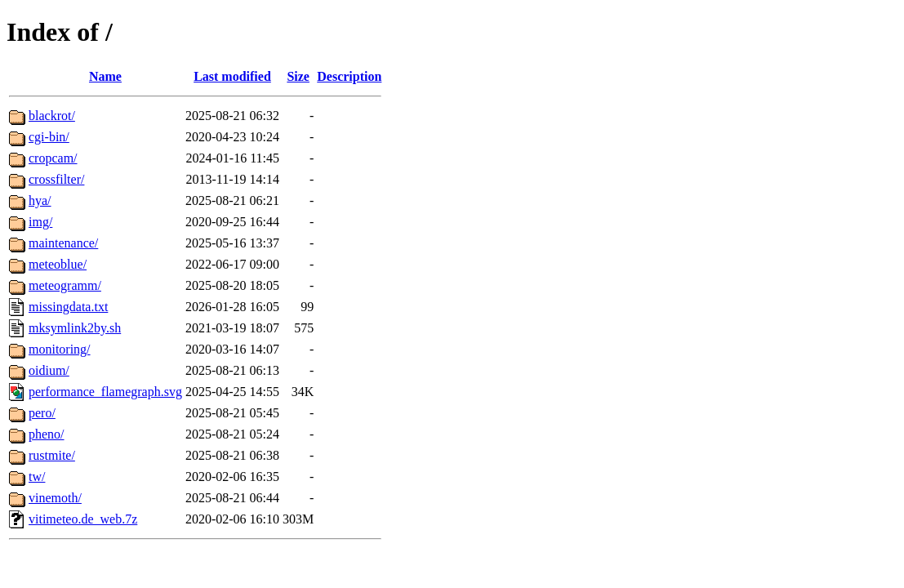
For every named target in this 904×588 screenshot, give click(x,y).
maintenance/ (63, 243)
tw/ (37, 477)
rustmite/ (52, 455)
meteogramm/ (65, 285)
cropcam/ (53, 158)
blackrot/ (52, 116)
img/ (40, 222)
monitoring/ (60, 349)
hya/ (40, 200)
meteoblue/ (58, 264)
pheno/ (47, 434)
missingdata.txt (68, 307)
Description (349, 76)
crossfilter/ (56, 179)
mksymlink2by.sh (75, 328)
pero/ (42, 413)
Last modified (232, 76)
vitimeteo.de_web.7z (83, 519)
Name (105, 76)
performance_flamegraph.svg (105, 392)
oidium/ (49, 370)
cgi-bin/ (49, 137)
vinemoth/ (55, 498)
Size (298, 76)
